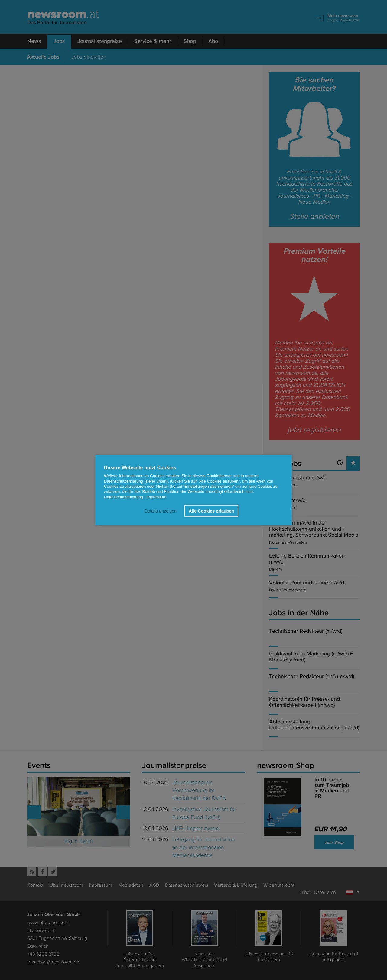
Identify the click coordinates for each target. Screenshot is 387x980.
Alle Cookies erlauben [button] (211, 511)
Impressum (156, 497)
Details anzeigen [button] (161, 511)
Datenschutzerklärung (124, 497)
